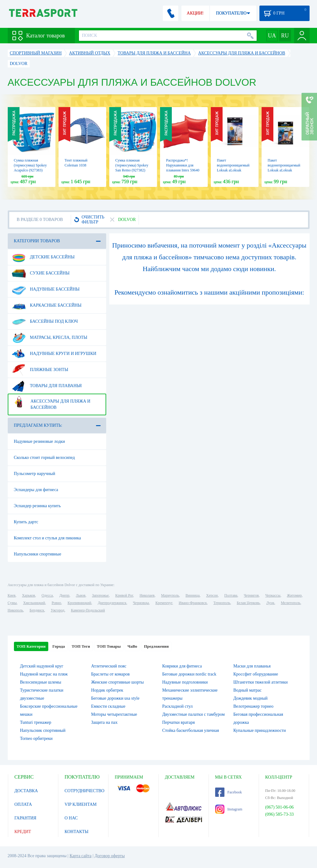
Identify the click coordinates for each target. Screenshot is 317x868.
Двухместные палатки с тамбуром (193, 714)
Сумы (12, 603)
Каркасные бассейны (47, 305)
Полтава (231, 595)
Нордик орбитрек (107, 690)
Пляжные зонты (40, 370)
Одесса (47, 595)
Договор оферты (110, 856)
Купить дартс (26, 522)
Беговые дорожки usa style (115, 698)
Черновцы (141, 603)
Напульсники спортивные (38, 554)
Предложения (156, 646)
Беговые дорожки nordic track (189, 674)
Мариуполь (170, 595)
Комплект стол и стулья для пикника (48, 538)
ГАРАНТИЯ (26, 818)
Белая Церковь (248, 603)
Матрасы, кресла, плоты (50, 338)
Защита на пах (104, 722)
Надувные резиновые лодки (39, 441)
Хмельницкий (34, 603)
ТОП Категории (31, 646)
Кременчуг (164, 603)
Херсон (212, 595)
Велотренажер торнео (253, 706)
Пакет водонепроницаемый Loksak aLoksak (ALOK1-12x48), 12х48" (233, 170)
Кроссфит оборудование (256, 674)
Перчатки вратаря (178, 722)
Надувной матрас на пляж (44, 674)
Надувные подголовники (185, 682)
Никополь (15, 610)
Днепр (64, 595)
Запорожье (100, 595)
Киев (12, 595)
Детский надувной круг (42, 666)
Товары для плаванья (47, 386)
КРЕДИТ (23, 832)
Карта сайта (81, 856)
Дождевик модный (251, 698)
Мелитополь (291, 603)
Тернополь (222, 603)
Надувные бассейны (46, 289)
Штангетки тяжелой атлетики (261, 682)
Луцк (270, 603)
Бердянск (37, 610)
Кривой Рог (124, 595)
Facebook (229, 792)
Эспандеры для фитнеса (36, 490)
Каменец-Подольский (88, 610)
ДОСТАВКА (26, 791)
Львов (81, 595)
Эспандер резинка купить (37, 506)
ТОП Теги (81, 646)
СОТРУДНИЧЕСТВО (85, 791)
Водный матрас (248, 690)
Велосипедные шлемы (41, 682)
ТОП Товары (109, 646)
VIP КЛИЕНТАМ (81, 804)
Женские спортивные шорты (117, 682)
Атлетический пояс (109, 666)
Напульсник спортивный (43, 730)
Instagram (229, 809)
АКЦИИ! (195, 13)
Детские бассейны (43, 257)
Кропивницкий (79, 603)
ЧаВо (132, 646)
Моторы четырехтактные (114, 714)
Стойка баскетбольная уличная (191, 730)
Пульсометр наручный (35, 474)
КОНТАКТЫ (77, 832)
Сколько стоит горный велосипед (44, 458)
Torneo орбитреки (36, 738)
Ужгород (58, 610)
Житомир (294, 595)
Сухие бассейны (41, 273)
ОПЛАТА (23, 804)
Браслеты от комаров (110, 674)
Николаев (147, 595)
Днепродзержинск (112, 603)
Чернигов (251, 595)
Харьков (28, 595)
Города (59, 646)
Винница (192, 595)
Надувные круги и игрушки (54, 354)
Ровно (56, 603)
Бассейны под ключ (45, 322)
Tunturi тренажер (36, 722)
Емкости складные (108, 706)
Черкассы (273, 595)
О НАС (71, 818)
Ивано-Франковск (193, 603)
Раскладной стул (177, 706)
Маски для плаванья (252, 666)
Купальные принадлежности (260, 730)
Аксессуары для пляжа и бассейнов (51, 402)
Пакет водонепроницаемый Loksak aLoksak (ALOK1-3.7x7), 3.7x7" (284, 170)
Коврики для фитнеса (182, 666)
